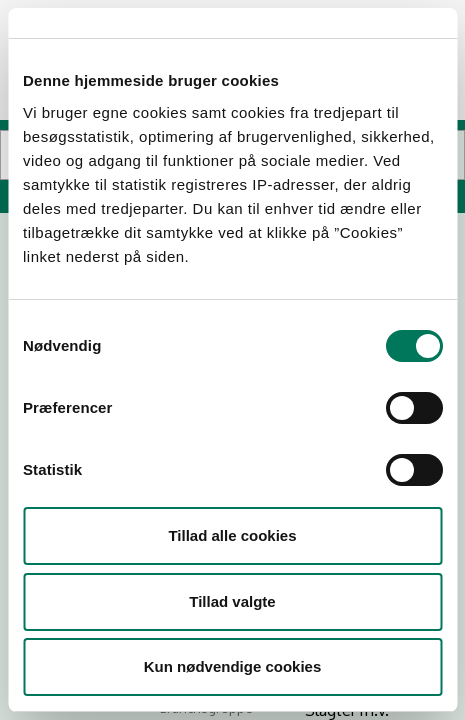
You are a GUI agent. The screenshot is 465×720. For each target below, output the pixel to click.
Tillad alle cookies (232, 535)
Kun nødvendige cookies (233, 666)
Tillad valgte (232, 601)
